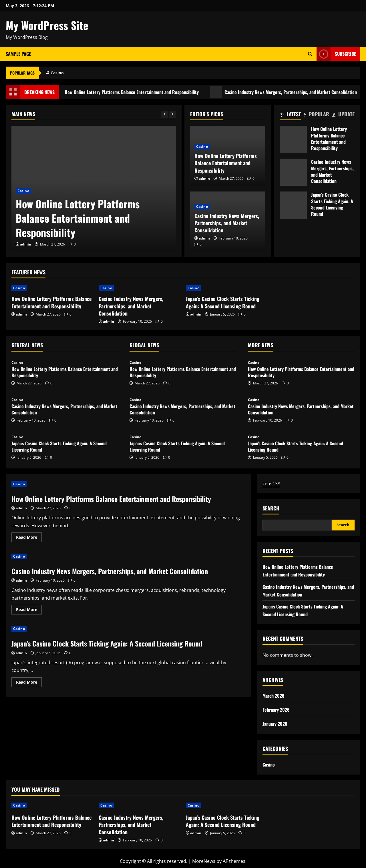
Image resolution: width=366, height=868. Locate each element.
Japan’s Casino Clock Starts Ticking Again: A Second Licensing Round (293, 205)
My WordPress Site (47, 25)
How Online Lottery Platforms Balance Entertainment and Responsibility (130, 92)
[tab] (290, 115)
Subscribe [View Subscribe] (336, 54)
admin (26, 244)
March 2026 (273, 696)
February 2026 (276, 710)
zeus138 (271, 484)
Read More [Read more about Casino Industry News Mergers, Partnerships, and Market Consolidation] (29, 610)
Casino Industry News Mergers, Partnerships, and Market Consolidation (227, 223)
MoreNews (204, 861)
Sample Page (18, 54)
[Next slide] (172, 114)
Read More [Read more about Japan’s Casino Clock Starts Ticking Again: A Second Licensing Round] (29, 683)
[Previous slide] (165, 114)
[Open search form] (310, 54)
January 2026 (275, 724)
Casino (57, 73)
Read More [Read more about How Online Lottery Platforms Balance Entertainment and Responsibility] (29, 538)
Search (271, 508)
